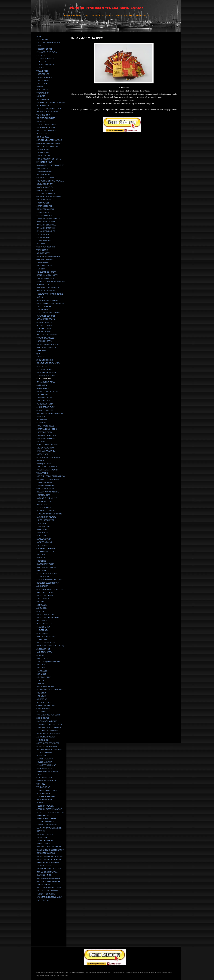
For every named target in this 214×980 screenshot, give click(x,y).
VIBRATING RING (43, 115)
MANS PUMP (41, 570)
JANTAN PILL (41, 555)
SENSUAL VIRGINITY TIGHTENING (50, 294)
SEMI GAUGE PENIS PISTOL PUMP (50, 589)
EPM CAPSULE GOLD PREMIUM (49, 727)
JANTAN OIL (41, 668)
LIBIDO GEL (41, 87)
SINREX (40, 46)
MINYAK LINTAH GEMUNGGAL (48, 618)
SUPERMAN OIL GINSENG (47, 429)
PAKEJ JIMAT (41, 712)
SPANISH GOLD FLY (44, 322)
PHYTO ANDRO (42, 545)
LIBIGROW (41, 558)
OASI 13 (40, 297)
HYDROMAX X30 (43, 99)
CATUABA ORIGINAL (44, 542)
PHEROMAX (41, 693)
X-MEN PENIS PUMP (44, 162)
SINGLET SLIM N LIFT (45, 410)
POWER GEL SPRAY (44, 341)
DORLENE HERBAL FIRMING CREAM (51, 476)
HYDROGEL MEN (43, 793)
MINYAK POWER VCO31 (46, 643)
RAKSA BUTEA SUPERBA (46, 435)
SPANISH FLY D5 (43, 153)
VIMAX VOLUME (43, 80)
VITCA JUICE (41, 523)
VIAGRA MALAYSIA (44, 866)
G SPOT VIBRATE (43, 388)
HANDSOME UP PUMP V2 (46, 567)
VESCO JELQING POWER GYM (48, 662)
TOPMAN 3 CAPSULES (45, 338)
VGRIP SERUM (42, 250)
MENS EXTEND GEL (44, 624)
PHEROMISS (41, 351)
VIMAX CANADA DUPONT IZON (48, 43)
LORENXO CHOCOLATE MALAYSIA (50, 847)
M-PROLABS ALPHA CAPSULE (48, 146)
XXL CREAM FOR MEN (45, 822)
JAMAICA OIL (41, 605)
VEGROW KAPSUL (44, 526)
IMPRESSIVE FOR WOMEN (47, 467)
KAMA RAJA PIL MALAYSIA (47, 721)
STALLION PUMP (43, 577)
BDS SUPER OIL (43, 263)
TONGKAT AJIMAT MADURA (47, 470)
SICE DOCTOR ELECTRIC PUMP (49, 580)
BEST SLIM (41, 269)
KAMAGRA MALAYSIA (45, 759)
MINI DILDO (41, 121)
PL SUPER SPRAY (43, 627)
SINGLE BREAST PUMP (46, 407)
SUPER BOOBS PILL (44, 206)
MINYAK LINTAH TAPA (45, 596)
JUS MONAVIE (42, 420)
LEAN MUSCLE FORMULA (46, 511)
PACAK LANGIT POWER (46, 128)
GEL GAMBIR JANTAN (45, 184)
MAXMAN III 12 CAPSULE (46, 225)
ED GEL (39, 775)
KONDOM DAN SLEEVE (46, 439)
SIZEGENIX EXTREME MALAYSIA (49, 809)
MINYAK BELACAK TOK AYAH (48, 344)
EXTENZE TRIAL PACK (45, 58)
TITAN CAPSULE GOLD (45, 834)
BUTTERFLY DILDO (44, 395)
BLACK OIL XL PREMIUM (46, 194)
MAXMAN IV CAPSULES (46, 231)
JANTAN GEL (41, 665)
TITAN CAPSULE (43, 815)
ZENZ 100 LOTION (43, 649)
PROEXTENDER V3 (44, 237)
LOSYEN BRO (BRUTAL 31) (47, 347)
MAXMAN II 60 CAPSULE (46, 222)
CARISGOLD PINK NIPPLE (47, 498)
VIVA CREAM (41, 423)
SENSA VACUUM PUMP (45, 376)
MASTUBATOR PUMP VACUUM (48, 256)
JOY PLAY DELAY (43, 175)
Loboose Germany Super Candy (48, 878)
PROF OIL (40, 602)
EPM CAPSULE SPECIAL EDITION (49, 724)
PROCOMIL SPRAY (44, 200)
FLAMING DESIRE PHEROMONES (49, 690)
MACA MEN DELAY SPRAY (47, 373)
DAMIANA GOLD (43, 621)
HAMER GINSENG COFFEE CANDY (50, 850)
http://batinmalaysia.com (60, 972)
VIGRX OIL (41, 680)
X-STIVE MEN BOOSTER (46, 737)
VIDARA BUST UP (43, 787)
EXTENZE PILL (42, 55)
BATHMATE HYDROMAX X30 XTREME (51, 102)
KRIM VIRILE (41, 674)
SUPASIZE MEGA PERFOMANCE (49, 140)
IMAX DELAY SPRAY (44, 652)
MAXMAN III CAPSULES (46, 228)
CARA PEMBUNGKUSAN (46, 706)
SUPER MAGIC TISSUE (45, 426)
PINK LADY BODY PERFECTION (49, 715)
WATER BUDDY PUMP (45, 592)
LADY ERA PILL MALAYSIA (47, 825)
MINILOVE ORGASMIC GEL (47, 335)
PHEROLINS (41, 561)
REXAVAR (40, 803)
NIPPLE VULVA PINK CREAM (47, 275)
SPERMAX (40, 357)
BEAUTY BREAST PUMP (46, 486)
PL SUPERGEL (42, 630)
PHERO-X (40, 684)
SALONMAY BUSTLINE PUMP (48, 479)
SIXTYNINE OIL (42, 740)
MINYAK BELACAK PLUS (46, 853)
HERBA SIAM (41, 756)
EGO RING (41, 442)
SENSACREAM (42, 633)
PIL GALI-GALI (42, 536)
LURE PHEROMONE (44, 332)
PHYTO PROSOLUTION (45, 520)
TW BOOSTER (42, 837)
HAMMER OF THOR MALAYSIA (48, 734)
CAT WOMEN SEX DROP (46, 316)
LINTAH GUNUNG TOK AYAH (47, 445)
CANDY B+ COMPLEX (45, 187)
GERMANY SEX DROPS (46, 319)
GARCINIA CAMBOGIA (45, 259)
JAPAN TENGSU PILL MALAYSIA (49, 869)
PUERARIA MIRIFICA (44, 432)
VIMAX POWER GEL (44, 307)
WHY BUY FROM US (44, 702)
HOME (39, 36)
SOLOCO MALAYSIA (44, 762)
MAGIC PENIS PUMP (44, 800)
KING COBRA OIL (43, 599)
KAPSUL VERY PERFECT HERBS (49, 514)
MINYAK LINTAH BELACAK (47, 131)
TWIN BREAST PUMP (45, 404)
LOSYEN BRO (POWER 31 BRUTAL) (50, 646)
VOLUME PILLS (42, 71)
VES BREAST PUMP (44, 482)
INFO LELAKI (41, 696)
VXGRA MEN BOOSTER (46, 247)
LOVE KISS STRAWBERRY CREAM (50, 413)
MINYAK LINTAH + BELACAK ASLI (49, 859)
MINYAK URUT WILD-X (45, 614)
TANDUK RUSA (42, 533)
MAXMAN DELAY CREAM (46, 819)
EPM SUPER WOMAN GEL (47, 765)
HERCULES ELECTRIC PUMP (48, 583)
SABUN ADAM (42, 385)
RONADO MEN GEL (44, 677)
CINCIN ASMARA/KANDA (46, 451)
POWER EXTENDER (44, 77)
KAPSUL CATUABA (44, 539)
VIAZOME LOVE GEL (44, 501)
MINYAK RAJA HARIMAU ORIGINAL (50, 888)
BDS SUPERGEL (43, 203)
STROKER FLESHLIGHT (46, 797)
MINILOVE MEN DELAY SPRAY (48, 363)
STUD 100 (40, 655)
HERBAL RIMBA (43, 530)
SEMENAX (40, 68)
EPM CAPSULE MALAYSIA (47, 52)
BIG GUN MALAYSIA (44, 753)
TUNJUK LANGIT (43, 93)
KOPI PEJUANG (43, 900)
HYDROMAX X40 (43, 106)
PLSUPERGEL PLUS (44, 212)
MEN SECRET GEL (44, 134)
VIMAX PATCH (42, 84)
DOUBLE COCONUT (44, 325)
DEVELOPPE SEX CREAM (46, 272)
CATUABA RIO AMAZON (46, 548)
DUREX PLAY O (42, 454)
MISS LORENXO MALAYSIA (47, 872)
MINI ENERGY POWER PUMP (48, 112)
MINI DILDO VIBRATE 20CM (47, 391)
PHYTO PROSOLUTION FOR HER (49, 159)
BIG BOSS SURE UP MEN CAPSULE (50, 812)
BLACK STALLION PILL (45, 216)
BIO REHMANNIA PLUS (45, 552)
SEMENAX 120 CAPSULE (46, 65)
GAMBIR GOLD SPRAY (45, 178)
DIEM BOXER (42, 504)
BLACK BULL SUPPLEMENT (47, 731)
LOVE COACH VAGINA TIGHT (48, 288)
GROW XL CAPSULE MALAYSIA (49, 197)
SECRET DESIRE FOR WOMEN (48, 457)
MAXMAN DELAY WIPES (46, 382)
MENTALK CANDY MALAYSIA (48, 863)
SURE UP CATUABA (44, 398)
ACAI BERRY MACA (44, 156)
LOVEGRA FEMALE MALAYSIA (48, 881)
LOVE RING (41, 461)
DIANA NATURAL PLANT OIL (47, 300)
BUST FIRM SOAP (43, 495)
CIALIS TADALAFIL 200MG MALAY (49, 897)
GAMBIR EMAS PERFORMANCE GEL (51, 165)
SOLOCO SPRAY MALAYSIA (47, 891)
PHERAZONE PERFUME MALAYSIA (50, 181)
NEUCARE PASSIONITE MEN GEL (49, 749)
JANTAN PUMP (42, 586)
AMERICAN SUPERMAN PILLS (48, 219)
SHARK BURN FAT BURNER (47, 771)
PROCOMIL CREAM (44, 369)
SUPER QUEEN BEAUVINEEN (48, 743)
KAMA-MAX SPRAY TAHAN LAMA (49, 828)
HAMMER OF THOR (44, 875)
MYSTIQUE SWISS (44, 464)
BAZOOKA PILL (42, 40)
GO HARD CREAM (43, 253)
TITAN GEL (41, 784)
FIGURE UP (41, 417)
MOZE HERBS (42, 366)
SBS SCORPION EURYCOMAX (48, 143)
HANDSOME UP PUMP (45, 564)
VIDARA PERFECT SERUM (47, 790)
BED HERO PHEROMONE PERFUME (51, 281)
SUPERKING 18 (42, 168)
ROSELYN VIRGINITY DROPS (48, 492)
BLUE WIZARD (42, 310)
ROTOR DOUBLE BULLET (46, 124)
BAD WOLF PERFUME (45, 841)
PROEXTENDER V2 (44, 234)
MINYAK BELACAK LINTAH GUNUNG (50, 303)
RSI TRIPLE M (42, 244)
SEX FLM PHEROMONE (46, 894)
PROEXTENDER (43, 74)
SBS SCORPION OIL (44, 172)
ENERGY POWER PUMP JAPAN (49, 109)
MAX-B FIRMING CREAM (46, 291)
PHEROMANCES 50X (45, 266)
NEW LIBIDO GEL (43, 90)
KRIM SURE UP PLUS (45, 401)
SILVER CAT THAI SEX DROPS (48, 313)
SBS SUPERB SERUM (45, 190)
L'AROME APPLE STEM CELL (48, 278)
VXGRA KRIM (42, 640)
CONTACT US (42, 699)
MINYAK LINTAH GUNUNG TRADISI (50, 856)
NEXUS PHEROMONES (45, 687)
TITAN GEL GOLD (43, 844)
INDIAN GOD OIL (43, 285)
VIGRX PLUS (41, 62)
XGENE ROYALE (43, 718)
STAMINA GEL (42, 671)
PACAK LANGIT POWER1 (46, 517)
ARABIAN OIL (42, 608)
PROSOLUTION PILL (44, 49)
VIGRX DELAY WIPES (45, 379)
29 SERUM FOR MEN (45, 360)
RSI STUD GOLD (43, 137)
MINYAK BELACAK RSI (45, 209)
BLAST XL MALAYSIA (44, 768)
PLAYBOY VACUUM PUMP (46, 574)
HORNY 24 (41, 831)
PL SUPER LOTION (44, 329)
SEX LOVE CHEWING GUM (47, 746)
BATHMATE (41, 96)
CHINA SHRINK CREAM (45, 489)
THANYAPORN (42, 473)
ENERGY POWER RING (45, 448)
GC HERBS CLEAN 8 (44, 778)
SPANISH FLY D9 (43, 150)
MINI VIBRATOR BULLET (46, 118)
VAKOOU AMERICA (44, 508)
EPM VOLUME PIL (43, 885)
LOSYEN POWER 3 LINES (46, 636)
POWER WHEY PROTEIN (46, 781)
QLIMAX (40, 354)
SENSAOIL (41, 611)
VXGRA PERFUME (43, 241)
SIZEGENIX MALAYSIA (45, 806)
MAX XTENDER (42, 658)
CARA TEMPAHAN (43, 709)
